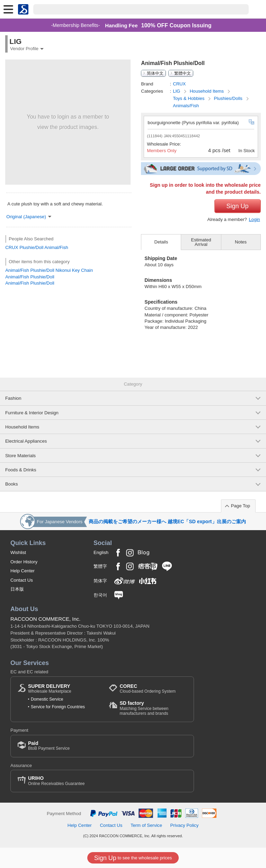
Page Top (241, 506)
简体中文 (155, 73)
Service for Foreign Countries (58, 707)
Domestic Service (47, 699)
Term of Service (146, 825)
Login (255, 219)
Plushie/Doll (31, 247)
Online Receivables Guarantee (56, 781)
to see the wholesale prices (133, 858)
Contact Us (22, 580)
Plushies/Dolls (229, 98)
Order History (24, 562)
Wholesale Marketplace (50, 689)
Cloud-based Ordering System (147, 689)
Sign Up (238, 206)
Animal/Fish (56, 247)
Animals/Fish (186, 106)
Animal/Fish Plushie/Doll (30, 277)
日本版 (17, 589)
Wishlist (18, 552)
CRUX (12, 247)
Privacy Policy (185, 825)
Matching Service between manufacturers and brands (153, 708)
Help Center (23, 571)
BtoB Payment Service (49, 746)
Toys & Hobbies (189, 98)
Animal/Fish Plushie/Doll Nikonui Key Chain (49, 270)
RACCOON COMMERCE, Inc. (46, 619)
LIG (177, 91)
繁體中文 (183, 73)
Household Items (207, 91)
